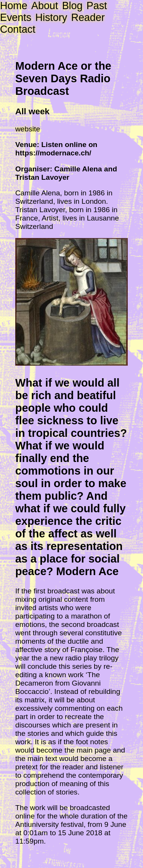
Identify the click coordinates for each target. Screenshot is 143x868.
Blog (72, 6)
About (45, 6)
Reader (88, 18)
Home (14, 6)
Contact (18, 29)
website (28, 129)
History (51, 18)
